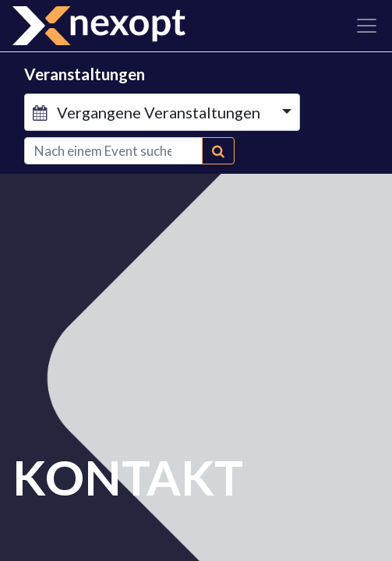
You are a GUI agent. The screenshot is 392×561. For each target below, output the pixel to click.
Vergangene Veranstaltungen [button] (148, 112)
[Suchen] (218, 151)
